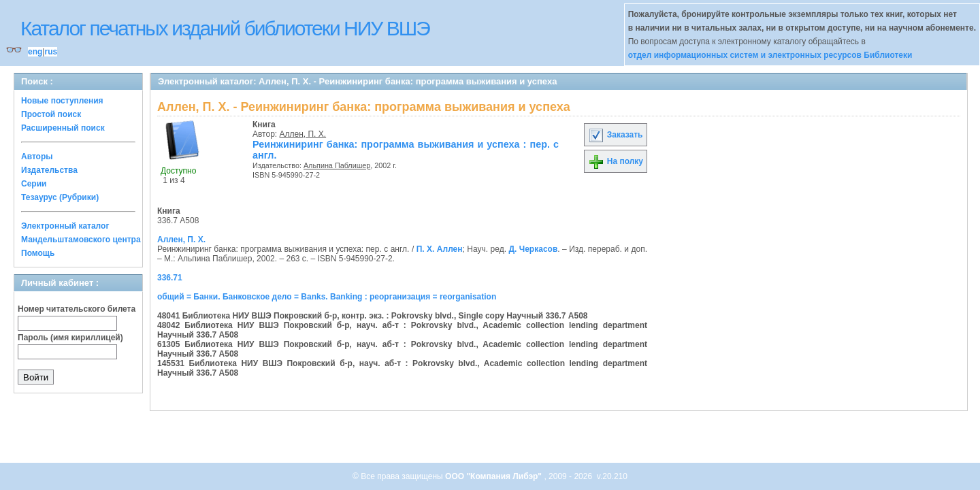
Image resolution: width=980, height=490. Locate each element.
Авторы (37, 157)
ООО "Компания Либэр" (494, 476)
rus (51, 52)
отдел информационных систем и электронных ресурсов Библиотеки (770, 55)
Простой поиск (51, 114)
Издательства (49, 170)
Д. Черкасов (533, 249)
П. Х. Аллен (440, 249)
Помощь (38, 253)
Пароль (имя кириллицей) (70, 338)
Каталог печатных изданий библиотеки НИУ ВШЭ (225, 28)
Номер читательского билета (77, 309)
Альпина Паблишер (337, 165)
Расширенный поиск (63, 128)
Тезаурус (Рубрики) (60, 197)
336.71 (170, 278)
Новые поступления (62, 101)
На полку (616, 161)
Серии (34, 184)
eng (35, 52)
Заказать (615, 135)
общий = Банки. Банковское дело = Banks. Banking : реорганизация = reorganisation (327, 297)
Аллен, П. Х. (303, 134)
